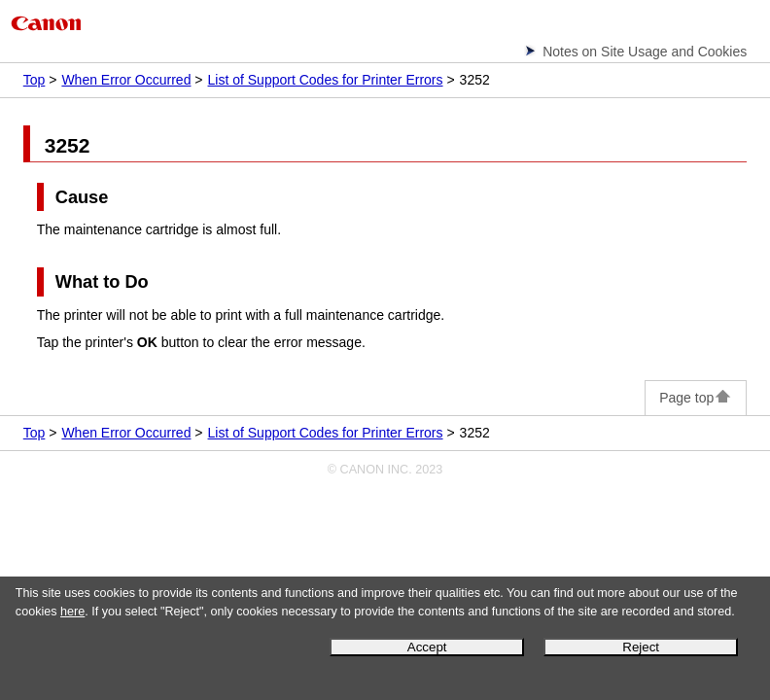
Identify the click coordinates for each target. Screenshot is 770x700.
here (72, 612)
